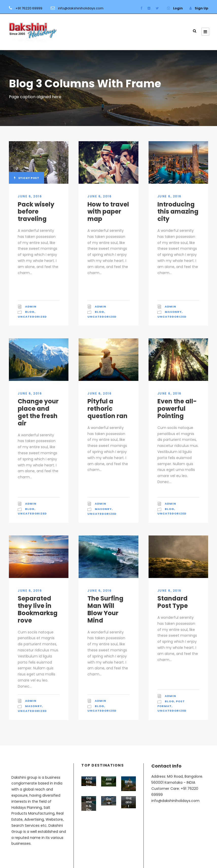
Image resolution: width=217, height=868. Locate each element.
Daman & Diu (89, 804)
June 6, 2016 (30, 196)
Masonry (173, 312)
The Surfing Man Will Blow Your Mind (105, 609)
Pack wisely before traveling (36, 212)
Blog (30, 312)
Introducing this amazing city (178, 212)
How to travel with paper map (108, 212)
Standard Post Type (173, 602)
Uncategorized (32, 317)
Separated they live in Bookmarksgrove (38, 609)
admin (31, 306)
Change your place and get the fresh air (38, 412)
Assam (109, 781)
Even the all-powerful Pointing (177, 409)
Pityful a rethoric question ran (107, 409)
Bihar (129, 784)
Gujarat (128, 802)
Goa (108, 801)
